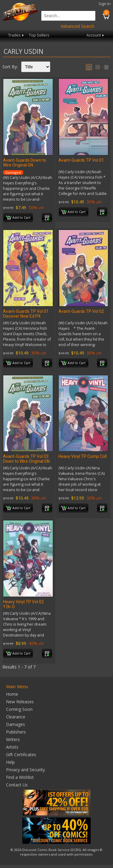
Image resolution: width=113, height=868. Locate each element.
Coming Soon (19, 709)
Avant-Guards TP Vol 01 (81, 160)
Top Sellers (39, 35)
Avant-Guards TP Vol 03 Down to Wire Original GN (26, 459)
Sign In (105, 4)
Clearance (16, 717)
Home (12, 694)
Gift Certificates (21, 755)
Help (10, 762)
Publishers (16, 732)
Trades (16, 35)
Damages (16, 724)
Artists (12, 747)
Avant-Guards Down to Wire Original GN (25, 163)
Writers (13, 739)
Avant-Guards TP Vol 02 (81, 311)
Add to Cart (18, 218)
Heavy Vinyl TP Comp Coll (83, 456)
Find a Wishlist (20, 777)
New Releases (20, 702)
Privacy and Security (25, 770)
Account (96, 35)
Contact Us (17, 785)
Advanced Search (78, 26)
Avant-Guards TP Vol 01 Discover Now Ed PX (26, 314)
